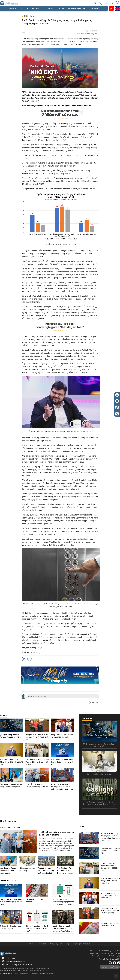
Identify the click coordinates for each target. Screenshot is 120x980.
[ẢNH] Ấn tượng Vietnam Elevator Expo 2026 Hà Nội (10, 736)
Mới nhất (3, 715)
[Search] (62, 696)
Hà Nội (118, 2)
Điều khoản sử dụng (22, 974)
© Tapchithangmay (6, 974)
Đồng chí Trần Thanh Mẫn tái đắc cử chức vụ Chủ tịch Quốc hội (37, 737)
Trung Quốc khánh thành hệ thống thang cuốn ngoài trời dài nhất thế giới (46, 871)
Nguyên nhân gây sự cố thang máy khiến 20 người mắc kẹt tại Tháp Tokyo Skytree (62, 929)
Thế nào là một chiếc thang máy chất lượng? (10, 927)
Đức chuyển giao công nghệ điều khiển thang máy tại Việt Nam (62, 762)
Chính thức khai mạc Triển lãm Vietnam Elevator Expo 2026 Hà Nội (37, 762)
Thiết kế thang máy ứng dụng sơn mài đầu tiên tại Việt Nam (37, 786)
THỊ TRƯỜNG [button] (36, 9)
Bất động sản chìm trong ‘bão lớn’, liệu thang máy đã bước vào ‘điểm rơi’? (60, 106)
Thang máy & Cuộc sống (10, 827)
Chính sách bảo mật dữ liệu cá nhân (43, 974)
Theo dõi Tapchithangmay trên (109, 959)
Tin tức (81, 826)
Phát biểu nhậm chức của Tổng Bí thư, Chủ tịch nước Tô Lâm (12, 762)
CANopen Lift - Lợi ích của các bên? (36, 900)
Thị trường (29, 16)
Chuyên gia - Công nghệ (10, 881)
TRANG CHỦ (13, 9)
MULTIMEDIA (95, 9)
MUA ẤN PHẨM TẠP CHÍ (110, 967)
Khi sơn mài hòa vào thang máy (27, 869)
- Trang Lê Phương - (90, 31)
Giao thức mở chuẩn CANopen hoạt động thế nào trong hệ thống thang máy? (63, 902)
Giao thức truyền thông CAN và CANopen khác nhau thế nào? (37, 928)
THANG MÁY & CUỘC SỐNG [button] (54, 9)
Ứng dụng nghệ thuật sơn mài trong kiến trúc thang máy (11, 786)
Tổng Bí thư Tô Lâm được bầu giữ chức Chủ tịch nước (62, 736)
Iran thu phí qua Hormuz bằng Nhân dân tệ (110, 924)
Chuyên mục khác (8, 821)
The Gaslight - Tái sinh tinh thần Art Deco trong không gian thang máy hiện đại (65, 871)
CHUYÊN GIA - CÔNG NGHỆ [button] (77, 9)
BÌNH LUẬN (94, 703)
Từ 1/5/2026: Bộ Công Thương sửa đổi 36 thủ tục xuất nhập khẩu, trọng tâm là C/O (62, 787)
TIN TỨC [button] (24, 9)
